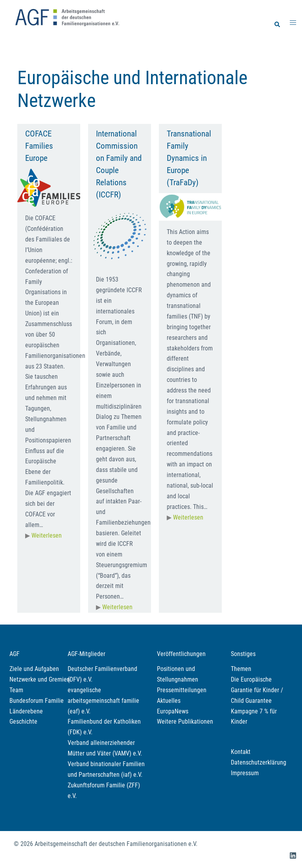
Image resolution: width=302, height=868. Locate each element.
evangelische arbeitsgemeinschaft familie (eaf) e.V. (103, 701)
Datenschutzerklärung (259, 762)
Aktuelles (169, 701)
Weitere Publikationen (185, 721)
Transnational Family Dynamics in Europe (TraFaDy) (189, 158)
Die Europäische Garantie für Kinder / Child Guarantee (257, 690)
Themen (241, 669)
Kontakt (241, 752)
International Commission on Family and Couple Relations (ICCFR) (119, 164)
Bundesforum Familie (37, 701)
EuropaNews (173, 711)
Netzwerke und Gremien (40, 679)
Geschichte (23, 721)
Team (16, 690)
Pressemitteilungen (182, 690)
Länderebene (26, 711)
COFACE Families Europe (39, 146)
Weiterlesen (47, 535)
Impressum (245, 773)
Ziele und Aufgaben (34, 669)
